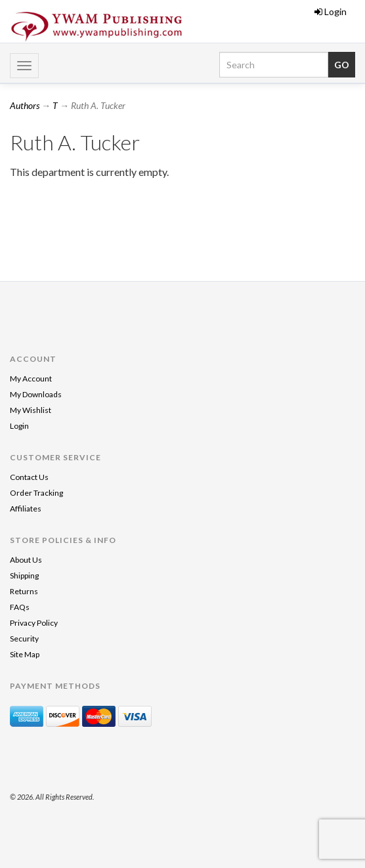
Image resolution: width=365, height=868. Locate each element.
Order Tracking (36, 493)
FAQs (20, 607)
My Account (31, 379)
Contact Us (29, 477)
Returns (24, 591)
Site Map (25, 654)
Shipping (24, 575)
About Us (26, 560)
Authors (25, 105)
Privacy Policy (34, 623)
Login (331, 11)
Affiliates (26, 509)
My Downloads (36, 394)
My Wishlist (31, 410)
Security (24, 639)
